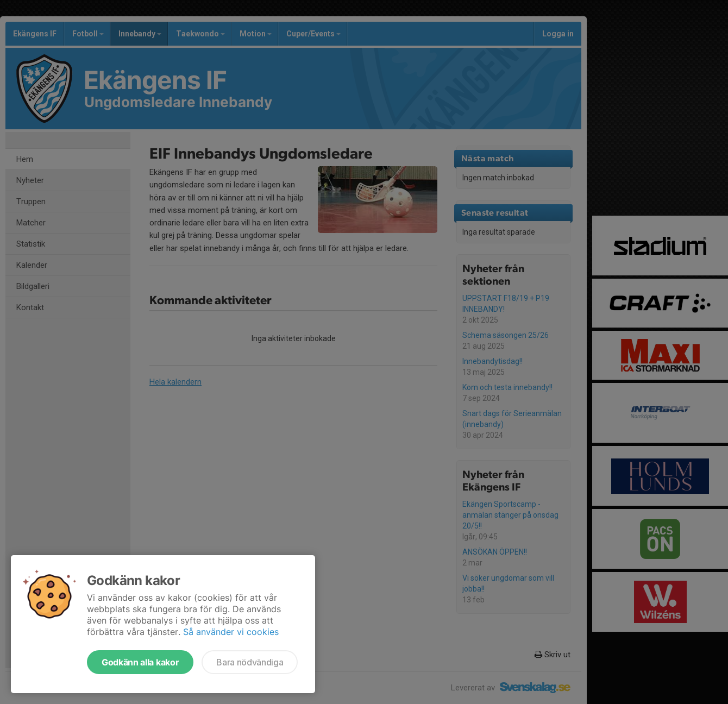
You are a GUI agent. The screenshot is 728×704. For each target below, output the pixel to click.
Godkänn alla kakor (140, 662)
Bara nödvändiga (250, 662)
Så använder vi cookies (231, 632)
